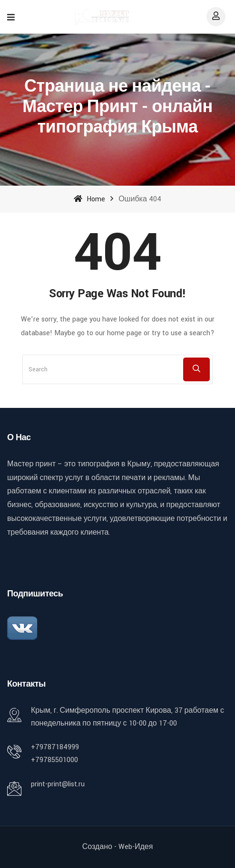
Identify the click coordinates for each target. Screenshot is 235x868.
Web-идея (136, 847)
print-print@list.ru (58, 784)
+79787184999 (55, 747)
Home (89, 199)
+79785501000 (54, 760)
